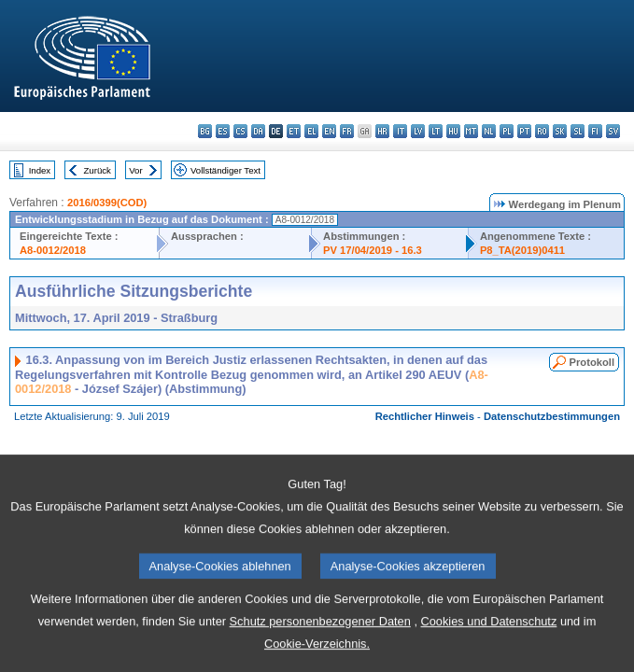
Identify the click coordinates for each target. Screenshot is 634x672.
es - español (223, 131)
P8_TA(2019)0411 (522, 250)
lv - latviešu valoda (418, 131)
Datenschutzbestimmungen (552, 416)
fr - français (347, 131)
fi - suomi (595, 131)
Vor (135, 170)
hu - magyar (453, 131)
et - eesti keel (294, 131)
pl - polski (507, 131)
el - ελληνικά (311, 131)
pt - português (524, 131)
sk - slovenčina (560, 131)
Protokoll (592, 362)
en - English (329, 131)
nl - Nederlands (489, 131)
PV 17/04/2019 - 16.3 (373, 250)
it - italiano (400, 131)
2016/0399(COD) (107, 203)
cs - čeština (240, 131)
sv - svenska (613, 131)
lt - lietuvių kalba (436, 131)
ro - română (542, 131)
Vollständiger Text (225, 170)
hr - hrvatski (382, 131)
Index (40, 170)
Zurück (98, 170)
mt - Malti (471, 131)
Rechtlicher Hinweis (425, 416)
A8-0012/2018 (53, 250)
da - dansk (258, 131)
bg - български (205, 131)
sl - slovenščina (578, 131)
